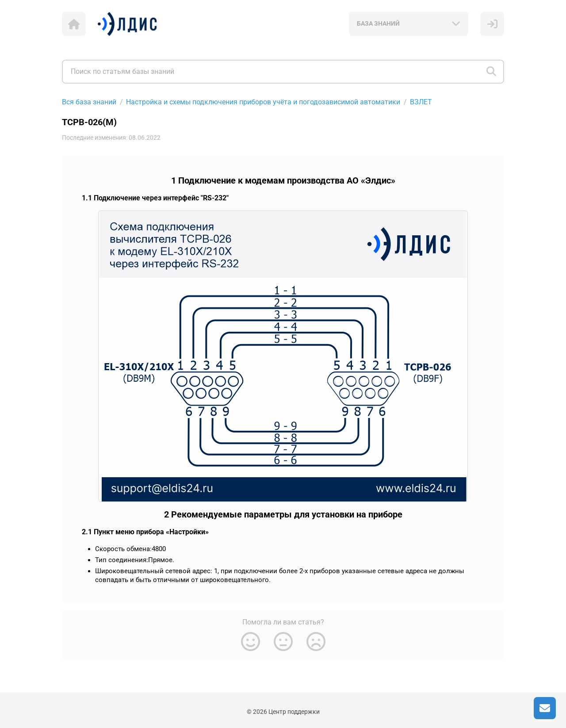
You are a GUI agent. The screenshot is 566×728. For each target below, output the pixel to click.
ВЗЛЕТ (421, 102)
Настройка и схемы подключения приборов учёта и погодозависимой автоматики (263, 102)
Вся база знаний (89, 102)
